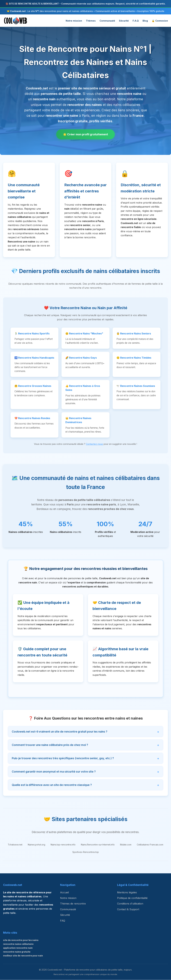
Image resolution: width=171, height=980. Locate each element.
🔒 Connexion (160, 21)
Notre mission (74, 21)
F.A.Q (136, 21)
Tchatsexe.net (15, 845)
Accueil (64, 893)
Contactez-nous (94, 444)
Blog (145, 21)
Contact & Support (128, 909)
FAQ (63, 921)
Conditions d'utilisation (130, 904)
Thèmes (91, 21)
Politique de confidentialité (132, 898)
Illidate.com (126, 845)
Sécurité (124, 21)
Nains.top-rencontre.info (63, 845)
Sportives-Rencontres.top (86, 852)
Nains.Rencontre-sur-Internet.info (98, 845)
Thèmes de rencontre (73, 904)
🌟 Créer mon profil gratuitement (85, 134)
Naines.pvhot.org (36, 845)
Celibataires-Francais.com (150, 845)
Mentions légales (127, 893)
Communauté (107, 21)
